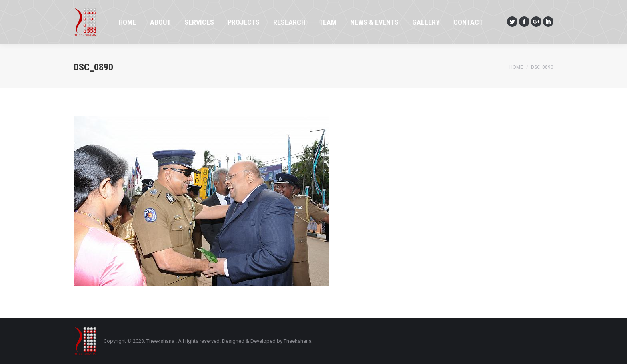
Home (516, 67)
